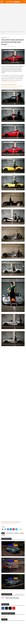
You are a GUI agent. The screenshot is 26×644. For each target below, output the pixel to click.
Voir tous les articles (19, 594)
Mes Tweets (4, 616)
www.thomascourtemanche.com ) (9, 524)
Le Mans (22, 533)
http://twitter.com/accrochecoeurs (9, 88)
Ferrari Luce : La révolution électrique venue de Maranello (13, 582)
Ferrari (16, 545)
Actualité (4, 38)
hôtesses (17, 533)
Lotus (8, 38)
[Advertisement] (13, 18)
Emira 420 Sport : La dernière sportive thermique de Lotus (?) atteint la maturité (13, 565)
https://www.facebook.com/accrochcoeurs (11, 86)
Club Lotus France (9, 533)
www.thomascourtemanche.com (9, 82)
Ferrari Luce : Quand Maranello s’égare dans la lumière (13, 549)
